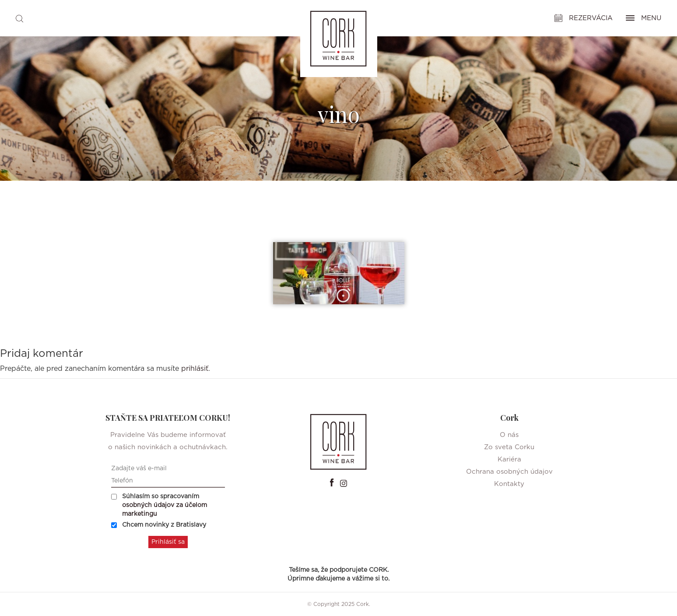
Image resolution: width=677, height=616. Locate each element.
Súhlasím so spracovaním (159, 505)
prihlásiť (195, 369)
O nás (509, 435)
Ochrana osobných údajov (509, 472)
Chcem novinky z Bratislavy (159, 525)
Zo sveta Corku (509, 447)
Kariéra (509, 459)
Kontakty (509, 484)
